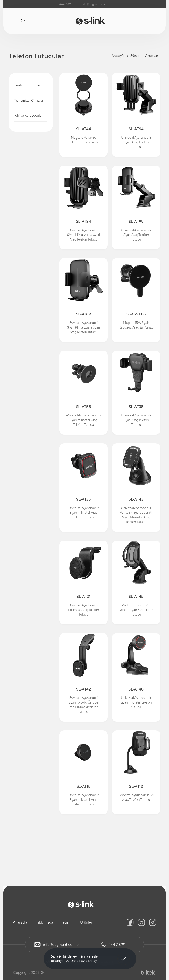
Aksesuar (152, 56)
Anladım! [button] (124, 956)
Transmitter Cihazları (29, 100)
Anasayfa (118, 56)
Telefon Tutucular (27, 85)
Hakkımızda (44, 922)
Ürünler (135, 56)
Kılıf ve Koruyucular (28, 115)
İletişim (67, 922)
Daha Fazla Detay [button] (84, 961)
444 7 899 (66, 4)
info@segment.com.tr (96, 4)
